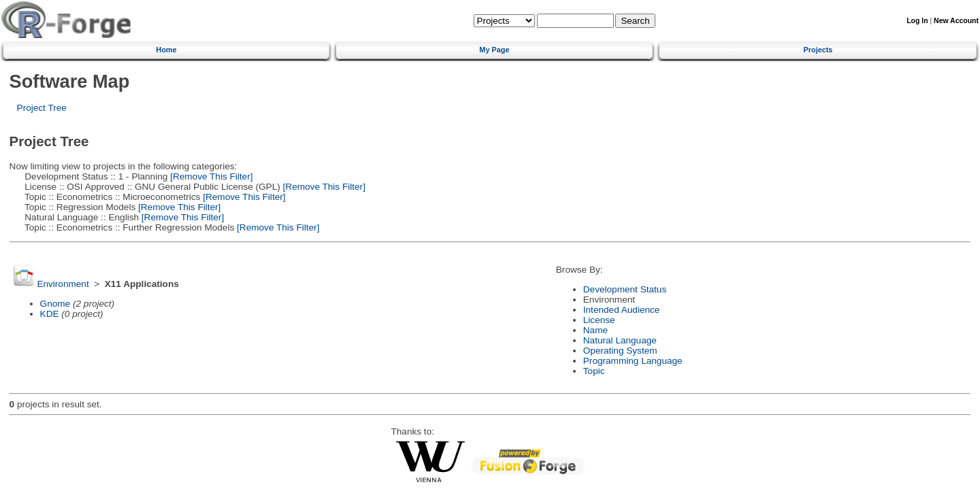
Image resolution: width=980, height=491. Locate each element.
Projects (818, 50)
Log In (917, 21)
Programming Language (633, 361)
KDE (50, 314)
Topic (594, 371)
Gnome (55, 304)
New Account (956, 21)
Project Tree (42, 108)
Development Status (625, 289)
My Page (494, 50)
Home (166, 50)
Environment (63, 284)
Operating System (620, 351)
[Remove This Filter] (210, 176)
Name (595, 330)
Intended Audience (622, 310)
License (599, 320)
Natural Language (620, 340)
